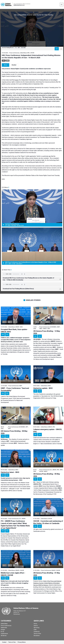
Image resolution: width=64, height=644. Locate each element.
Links (35, 630)
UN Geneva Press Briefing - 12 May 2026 (47, 332)
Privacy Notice (22, 642)
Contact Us (37, 632)
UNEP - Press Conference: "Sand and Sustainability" (15, 389)
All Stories (4, 636)
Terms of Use (37, 634)
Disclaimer (37, 636)
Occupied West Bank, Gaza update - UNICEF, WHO (14, 331)
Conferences (4, 634)
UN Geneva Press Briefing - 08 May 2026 (14, 432)
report (17, 80)
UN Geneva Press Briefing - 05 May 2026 (47, 475)
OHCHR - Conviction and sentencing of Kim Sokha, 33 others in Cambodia (48, 522)
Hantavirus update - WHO (43, 388)
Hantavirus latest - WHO (10, 472)
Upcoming (37, 628)
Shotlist (14, 65)
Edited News (4, 624)
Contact (4, 642)
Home (35, 624)
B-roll (2, 632)
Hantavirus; (53, 486)
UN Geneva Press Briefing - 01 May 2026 (47, 574)
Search (36, 626)
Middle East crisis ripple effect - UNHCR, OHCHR (13, 574)
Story (6, 65)
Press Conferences (6, 626)
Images (3, 630)
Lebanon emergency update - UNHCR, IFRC (48, 431)
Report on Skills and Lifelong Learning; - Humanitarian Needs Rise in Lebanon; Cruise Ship (46, 484)
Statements (4, 628)
